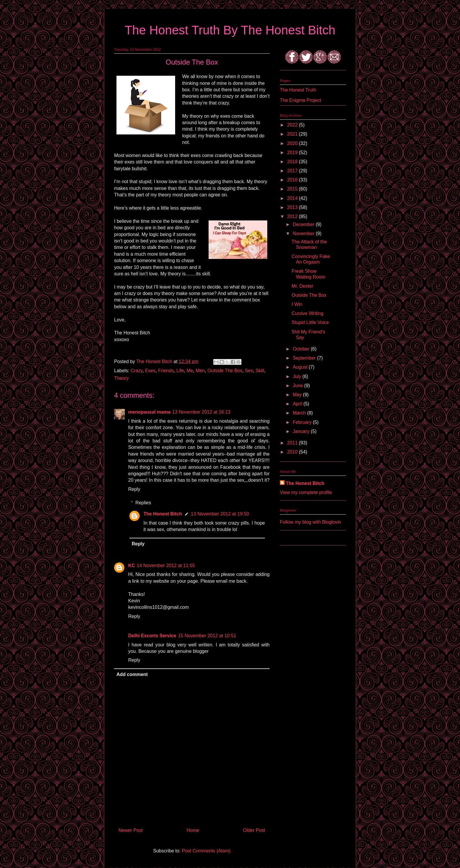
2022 (293, 125)
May (298, 395)
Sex (249, 371)
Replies (143, 503)
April (298, 404)
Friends (166, 371)
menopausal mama (149, 412)
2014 (293, 198)
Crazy (137, 371)
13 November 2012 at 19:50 (220, 514)
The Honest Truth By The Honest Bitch (230, 30)
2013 (293, 207)
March (300, 413)
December (304, 224)
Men (200, 371)
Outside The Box (225, 371)
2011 (293, 443)
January (302, 431)
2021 (293, 134)
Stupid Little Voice (310, 322)
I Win (297, 304)
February (303, 422)
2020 (293, 143)
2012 (293, 216)
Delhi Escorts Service (152, 636)
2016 (293, 180)
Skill (260, 371)
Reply (134, 489)
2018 (293, 162)
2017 (293, 171)
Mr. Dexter (302, 286)
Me (190, 371)
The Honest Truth (298, 90)
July (298, 376)
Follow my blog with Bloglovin (311, 522)
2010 (293, 452)
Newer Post (131, 830)
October (302, 349)
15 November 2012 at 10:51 (207, 636)
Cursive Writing (307, 313)
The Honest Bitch (155, 361)
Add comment (132, 674)
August (301, 367)
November (304, 234)
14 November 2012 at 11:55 (166, 566)
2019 (293, 152)
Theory (121, 378)
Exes (150, 371)
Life (180, 371)
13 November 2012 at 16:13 (201, 412)
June (299, 386)
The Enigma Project (301, 100)
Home (193, 830)
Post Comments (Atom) (206, 851)
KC (132, 566)
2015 (293, 189)
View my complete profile (306, 492)
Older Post (254, 830)
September (305, 358)
